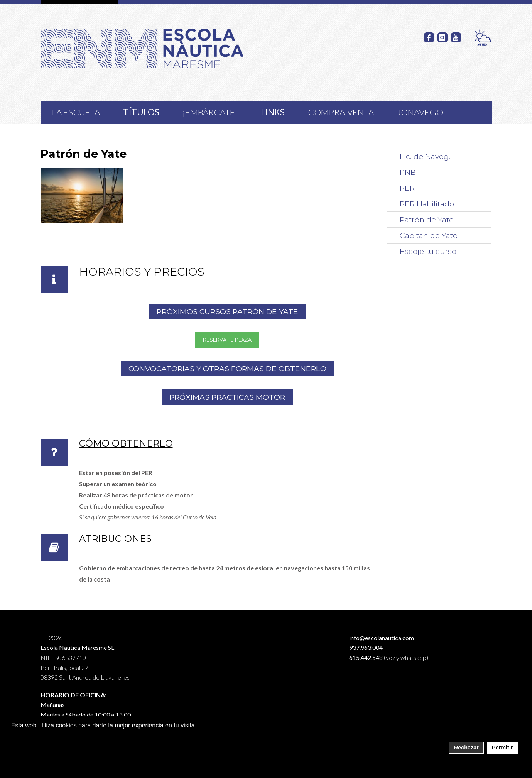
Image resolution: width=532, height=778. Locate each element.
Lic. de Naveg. (425, 156)
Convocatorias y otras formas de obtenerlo (227, 369)
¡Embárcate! (210, 112)
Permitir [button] (502, 748)
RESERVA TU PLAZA (227, 340)
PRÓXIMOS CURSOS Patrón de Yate (227, 311)
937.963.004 (366, 647)
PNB (408, 172)
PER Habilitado (427, 204)
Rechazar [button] (466, 748)
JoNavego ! (422, 112)
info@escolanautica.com (382, 638)
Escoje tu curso (428, 251)
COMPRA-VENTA (341, 112)
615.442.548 (366, 657)
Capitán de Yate (429, 235)
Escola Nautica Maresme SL (77, 647)
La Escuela (76, 112)
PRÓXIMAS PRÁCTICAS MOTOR (227, 397)
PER (407, 188)
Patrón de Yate (427, 220)
